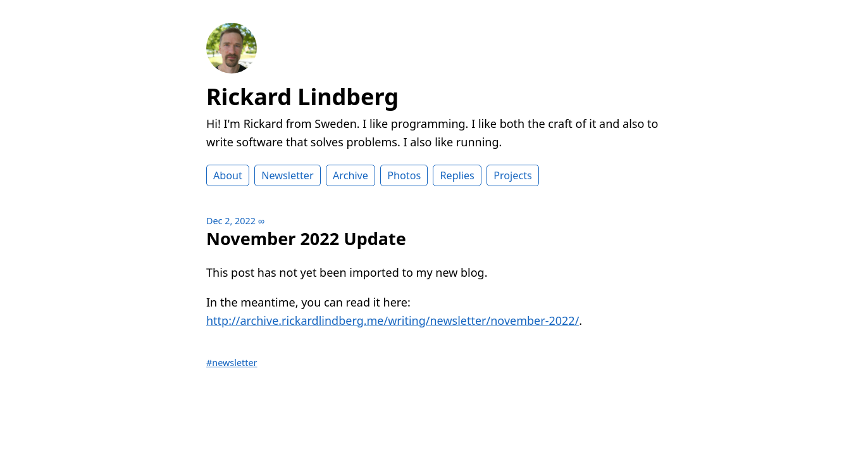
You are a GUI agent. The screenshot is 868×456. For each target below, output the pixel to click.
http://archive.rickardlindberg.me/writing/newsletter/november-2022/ (393, 320)
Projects (513, 175)
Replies (457, 175)
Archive (350, 175)
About (228, 175)
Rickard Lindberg (302, 97)
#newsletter (232, 363)
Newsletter (287, 175)
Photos (404, 175)
